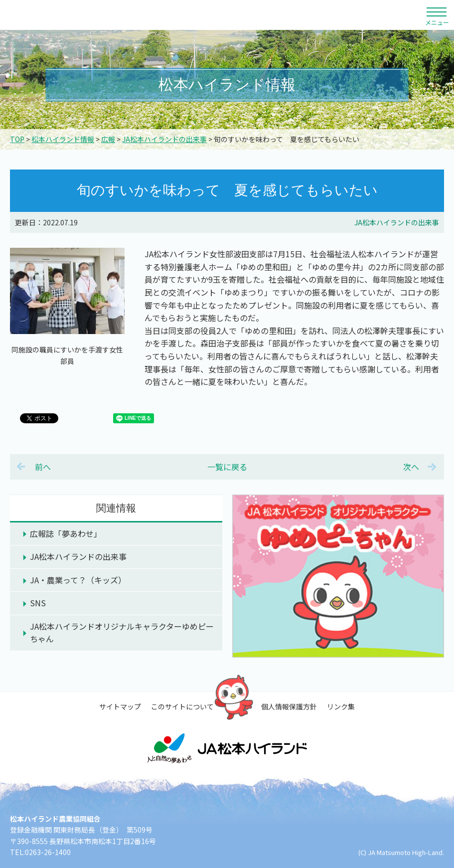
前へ (43, 467)
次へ (411, 467)
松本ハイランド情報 (63, 139)
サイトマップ (120, 706)
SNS (38, 603)
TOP (17, 139)
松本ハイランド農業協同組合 (95, 15)
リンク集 (341, 706)
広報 (108, 139)
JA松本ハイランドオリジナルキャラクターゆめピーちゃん (122, 633)
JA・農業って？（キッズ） (78, 580)
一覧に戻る (227, 467)
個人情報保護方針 (289, 706)
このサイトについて (182, 706)
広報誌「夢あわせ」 (66, 533)
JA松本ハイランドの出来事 (164, 139)
